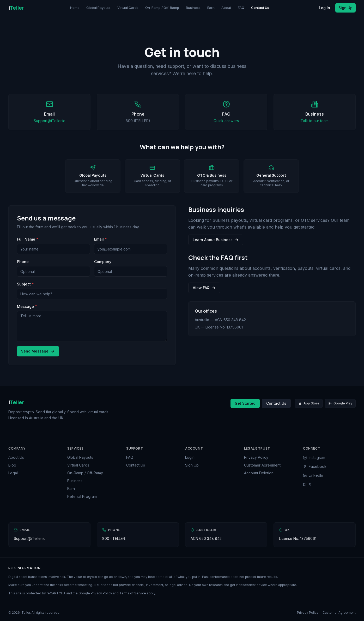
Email (101, 239)
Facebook (315, 466)
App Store (309, 403)
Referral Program (82, 496)
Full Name (28, 239)
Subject (25, 284)
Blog (12, 465)
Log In (324, 8)
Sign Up (345, 8)
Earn (211, 8)
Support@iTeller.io (50, 121)
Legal (13, 473)
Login (190, 457)
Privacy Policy (256, 457)
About (226, 8)
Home (75, 8)
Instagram (314, 458)
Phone (23, 262)
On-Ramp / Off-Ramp (162, 8)
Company (103, 262)
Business (193, 8)
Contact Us (260, 8)
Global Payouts (98, 8)
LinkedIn (313, 475)
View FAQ (204, 288)
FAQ (241, 8)
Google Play (340, 403)
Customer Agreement (262, 465)
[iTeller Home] (16, 8)
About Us (16, 457)
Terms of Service (133, 593)
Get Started (245, 403)
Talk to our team (315, 121)
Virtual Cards (128, 8)
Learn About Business (216, 240)
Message (27, 306)
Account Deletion (259, 473)
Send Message (38, 351)
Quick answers (226, 121)
